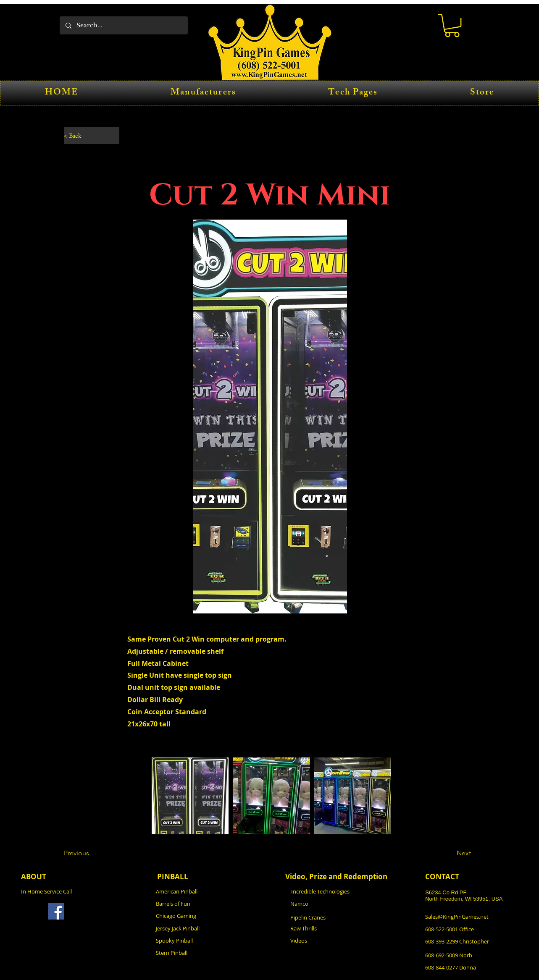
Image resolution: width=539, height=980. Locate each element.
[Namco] (337, 903)
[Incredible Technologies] (337, 891)
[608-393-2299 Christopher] (472, 941)
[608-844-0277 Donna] (471, 967)
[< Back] (92, 136)
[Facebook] (56, 911)
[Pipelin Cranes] (337, 917)
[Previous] (92, 853)
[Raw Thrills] (337, 928)
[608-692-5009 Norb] (471, 955)
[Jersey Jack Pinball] (202, 928)
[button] (452, 25)
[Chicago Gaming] (202, 916)
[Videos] (337, 940)
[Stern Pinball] (202, 952)
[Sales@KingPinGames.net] (471, 916)
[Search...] (123, 25)
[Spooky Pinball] (202, 940)
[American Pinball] (202, 891)
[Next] (450, 853)
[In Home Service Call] (67, 891)
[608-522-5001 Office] (471, 929)
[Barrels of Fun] (202, 903)
